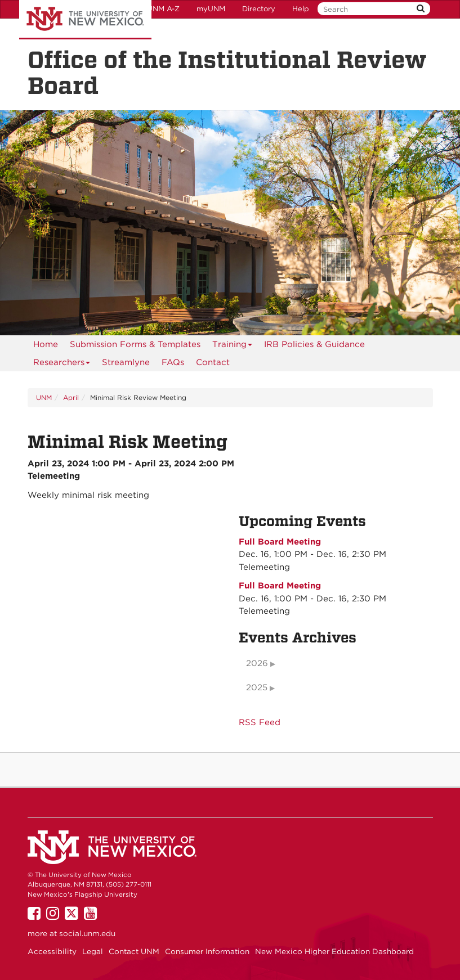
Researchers (62, 364)
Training (233, 346)
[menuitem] (46, 344)
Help (301, 9)
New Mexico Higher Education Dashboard (334, 951)
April (71, 397)
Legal (93, 951)
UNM (44, 397)
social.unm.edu (87, 933)
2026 (257, 663)
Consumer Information (207, 951)
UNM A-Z (163, 9)
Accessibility (52, 951)
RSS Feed (260, 722)
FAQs (173, 362)
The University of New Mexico (85, 20)
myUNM (211, 9)
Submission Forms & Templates (135, 344)
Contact (213, 362)
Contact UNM (134, 951)
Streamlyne (126, 362)
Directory (259, 9)
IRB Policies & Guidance (314, 344)
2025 (257, 687)
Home (46, 344)
